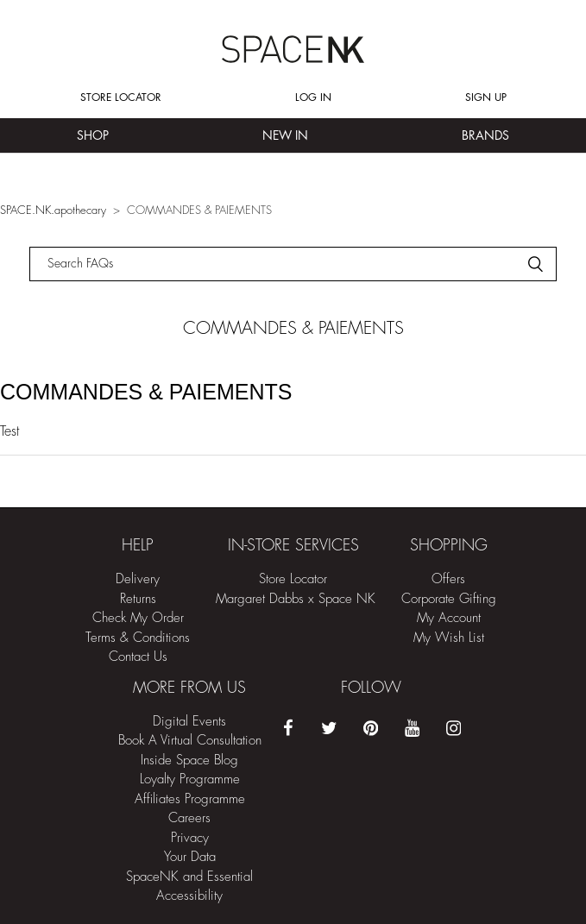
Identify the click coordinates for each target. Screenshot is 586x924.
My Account (449, 618)
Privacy (190, 838)
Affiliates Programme (190, 799)
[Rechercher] (293, 264)
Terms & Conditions (138, 638)
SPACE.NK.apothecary (53, 210)
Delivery (138, 579)
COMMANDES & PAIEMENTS (146, 392)
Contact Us (138, 657)
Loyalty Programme (190, 779)
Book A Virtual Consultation (190, 741)
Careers (189, 818)
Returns (138, 599)
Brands (485, 135)
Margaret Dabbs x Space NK (296, 599)
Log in (313, 97)
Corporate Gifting (449, 599)
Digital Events (189, 722)
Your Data (190, 857)
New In (285, 135)
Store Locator (121, 97)
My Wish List (449, 638)
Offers (448, 579)
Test (9, 431)
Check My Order (138, 618)
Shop (93, 135)
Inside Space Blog (189, 761)
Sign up (486, 97)
